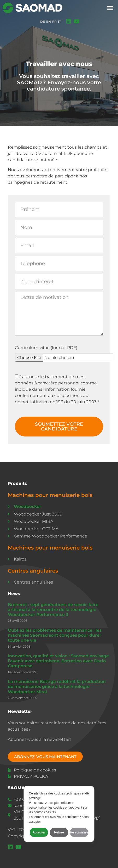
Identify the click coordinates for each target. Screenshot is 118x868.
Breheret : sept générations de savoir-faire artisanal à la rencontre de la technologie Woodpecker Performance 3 (53, 610)
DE (43, 22)
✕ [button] (88, 793)
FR (54, 22)
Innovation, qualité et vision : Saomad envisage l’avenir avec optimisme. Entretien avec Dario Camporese (58, 661)
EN (49, 22)
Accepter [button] (39, 832)
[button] (110, 8)
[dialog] (59, 814)
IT (59, 22)
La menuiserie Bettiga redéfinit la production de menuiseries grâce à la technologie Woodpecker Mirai (57, 687)
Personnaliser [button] (79, 832)
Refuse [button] (59, 832)
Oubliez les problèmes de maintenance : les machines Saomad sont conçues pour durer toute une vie (55, 635)
